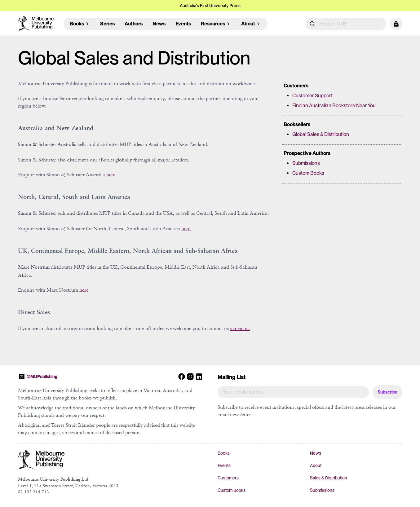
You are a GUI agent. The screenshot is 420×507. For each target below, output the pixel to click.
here (111, 174)
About (316, 465)
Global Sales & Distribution (321, 134)
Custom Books (308, 173)
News (159, 24)
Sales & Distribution (329, 478)
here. (186, 228)
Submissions (306, 163)
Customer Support (312, 96)
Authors (134, 24)
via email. (240, 328)
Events (183, 24)
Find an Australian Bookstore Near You (334, 106)
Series (107, 24)
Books (224, 453)
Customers (228, 478)
